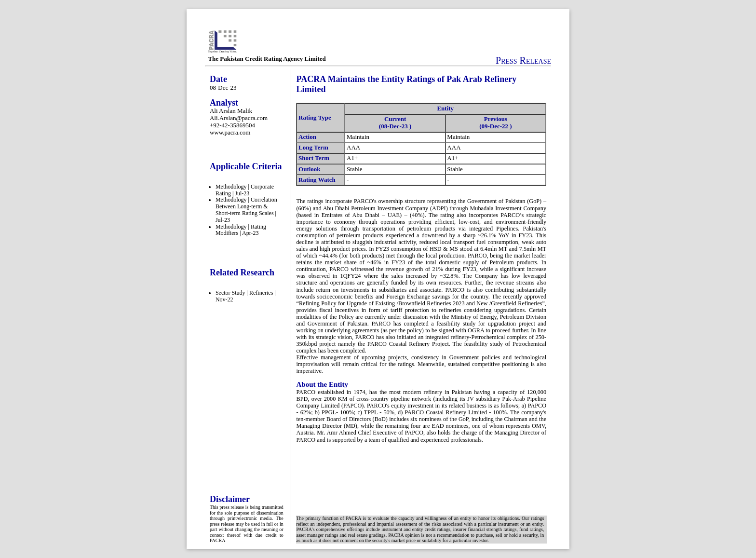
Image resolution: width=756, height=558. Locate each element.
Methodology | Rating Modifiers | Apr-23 (241, 230)
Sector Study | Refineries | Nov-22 (246, 296)
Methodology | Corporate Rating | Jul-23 (245, 190)
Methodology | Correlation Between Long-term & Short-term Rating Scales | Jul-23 (246, 210)
